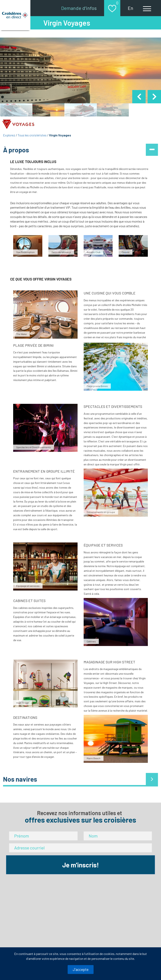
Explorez (9, 135)
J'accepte (81, 969)
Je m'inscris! (80, 865)
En (131, 8)
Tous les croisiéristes (32, 135)
